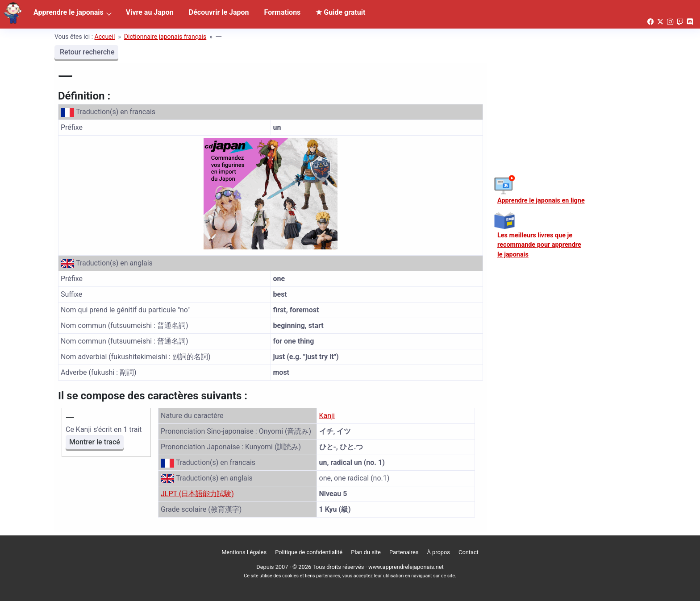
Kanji (327, 416)
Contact (469, 552)
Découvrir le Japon (219, 12)
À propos (439, 552)
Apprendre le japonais (69, 12)
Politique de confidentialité (309, 552)
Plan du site (366, 552)
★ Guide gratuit (340, 12)
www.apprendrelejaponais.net (406, 567)
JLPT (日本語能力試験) (197, 494)
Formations (283, 12)
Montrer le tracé (95, 442)
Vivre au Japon (150, 12)
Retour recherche (86, 52)
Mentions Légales (244, 552)
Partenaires (404, 552)
